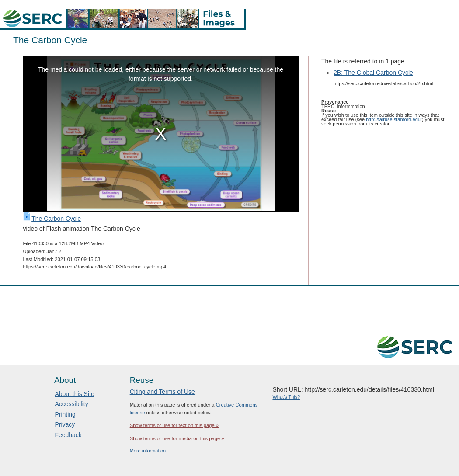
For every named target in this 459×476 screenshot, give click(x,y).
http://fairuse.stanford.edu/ (394, 119)
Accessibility (71, 404)
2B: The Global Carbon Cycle (373, 73)
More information (148, 451)
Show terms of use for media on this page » (177, 438)
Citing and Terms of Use (162, 392)
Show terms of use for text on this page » (174, 425)
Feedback (68, 435)
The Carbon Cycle (56, 219)
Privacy (65, 424)
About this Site (74, 394)
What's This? (286, 397)
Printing (65, 414)
